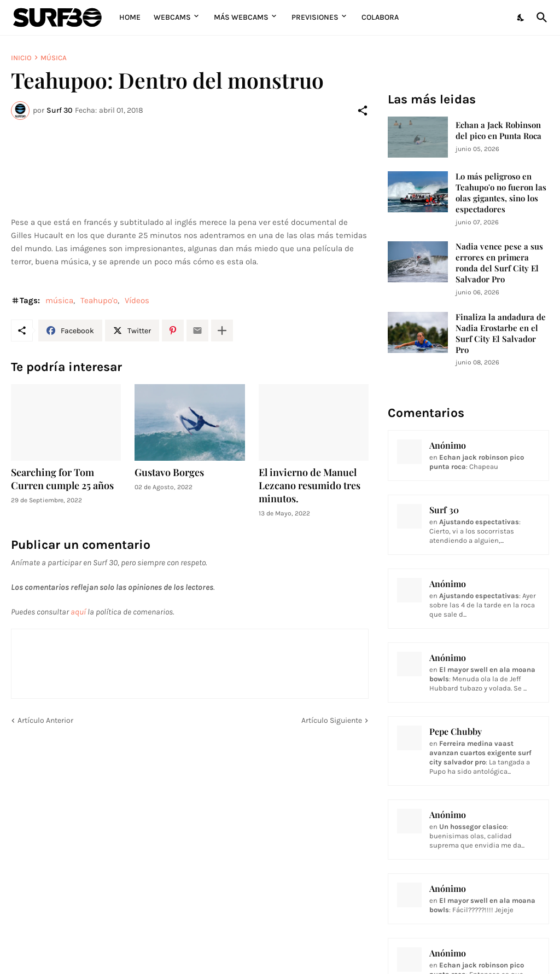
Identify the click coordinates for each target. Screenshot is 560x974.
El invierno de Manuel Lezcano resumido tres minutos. (310, 486)
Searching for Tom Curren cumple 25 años (62, 479)
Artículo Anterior (45, 720)
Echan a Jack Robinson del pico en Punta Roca (498, 131)
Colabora (380, 17)
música (54, 58)
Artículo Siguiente (332, 720)
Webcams (172, 17)
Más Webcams (241, 17)
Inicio (21, 58)
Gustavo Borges (169, 472)
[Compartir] (363, 111)
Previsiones (315, 17)
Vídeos (137, 300)
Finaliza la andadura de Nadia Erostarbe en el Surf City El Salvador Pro (501, 334)
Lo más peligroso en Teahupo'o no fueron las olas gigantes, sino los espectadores (501, 193)
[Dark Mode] (521, 18)
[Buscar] (540, 18)
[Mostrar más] (222, 331)
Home (130, 17)
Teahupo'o (99, 300)
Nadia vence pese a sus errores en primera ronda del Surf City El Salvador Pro (499, 263)
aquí (78, 612)
